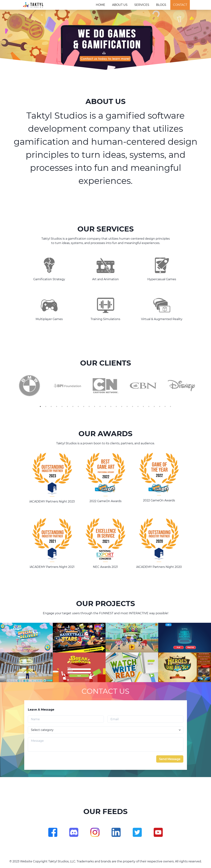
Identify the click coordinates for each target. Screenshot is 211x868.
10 (89, 406)
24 (165, 406)
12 (100, 406)
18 (133, 406)
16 (122, 406)
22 (154, 406)
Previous (8, 386)
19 (138, 406)
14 (111, 406)
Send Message (170, 759)
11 (95, 406)
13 (105, 406)
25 (170, 406)
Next (203, 386)
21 (149, 406)
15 (116, 406)
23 (160, 406)
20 (143, 406)
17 (127, 406)
